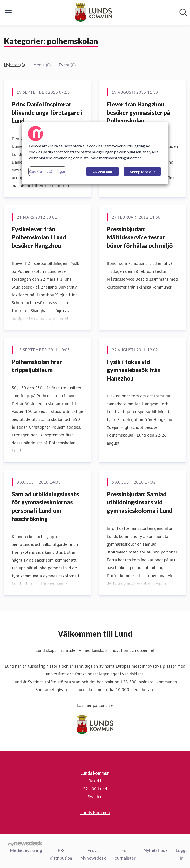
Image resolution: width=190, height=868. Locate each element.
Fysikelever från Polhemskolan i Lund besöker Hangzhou (39, 237)
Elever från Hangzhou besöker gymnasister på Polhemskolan (138, 112)
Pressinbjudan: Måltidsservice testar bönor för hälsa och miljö (140, 237)
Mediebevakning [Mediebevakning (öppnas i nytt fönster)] (26, 850)
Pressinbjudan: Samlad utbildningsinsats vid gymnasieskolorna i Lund (140, 502)
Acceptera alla (142, 172)
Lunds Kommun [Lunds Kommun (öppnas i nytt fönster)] (95, 812)
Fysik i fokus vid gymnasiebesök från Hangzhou (134, 370)
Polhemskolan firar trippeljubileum (37, 366)
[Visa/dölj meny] (8, 12)
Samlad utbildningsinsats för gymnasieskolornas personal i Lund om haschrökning (45, 506)
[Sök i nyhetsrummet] (183, 12)
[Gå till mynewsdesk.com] (25, 843)
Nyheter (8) (15, 65)
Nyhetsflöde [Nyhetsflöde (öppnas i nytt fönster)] (156, 850)
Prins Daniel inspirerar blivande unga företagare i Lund (47, 112)
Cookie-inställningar (47, 171)
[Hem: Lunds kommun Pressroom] (94, 12)
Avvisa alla (103, 172)
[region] (95, 153)
